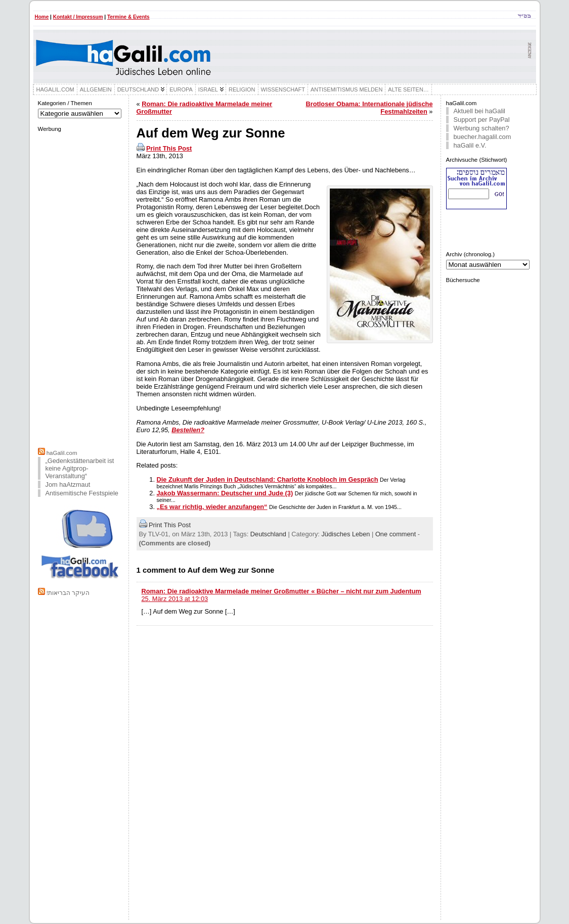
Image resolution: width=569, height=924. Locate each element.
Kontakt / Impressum (78, 17)
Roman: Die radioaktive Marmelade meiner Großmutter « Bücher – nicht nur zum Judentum (281, 591)
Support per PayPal (482, 120)
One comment (396, 534)
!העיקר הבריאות (68, 593)
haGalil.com (62, 453)
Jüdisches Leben (345, 534)
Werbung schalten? (482, 128)
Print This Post (169, 148)
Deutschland (268, 534)
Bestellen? (188, 430)
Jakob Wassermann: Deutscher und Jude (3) (225, 493)
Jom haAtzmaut (68, 484)
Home (42, 17)
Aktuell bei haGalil (479, 111)
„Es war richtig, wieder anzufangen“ (212, 507)
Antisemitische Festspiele (82, 493)
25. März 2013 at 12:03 (175, 599)
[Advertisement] (80, 289)
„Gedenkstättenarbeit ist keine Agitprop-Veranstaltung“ (80, 468)
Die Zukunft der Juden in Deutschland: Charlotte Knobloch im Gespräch (268, 479)
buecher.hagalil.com (483, 137)
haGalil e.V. (470, 145)
